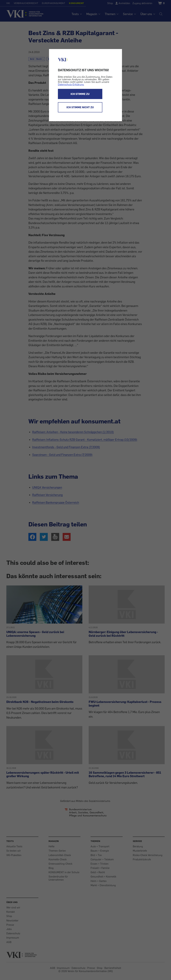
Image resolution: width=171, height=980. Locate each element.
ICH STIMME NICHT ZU (80, 107)
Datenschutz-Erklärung (71, 84)
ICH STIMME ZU (80, 94)
